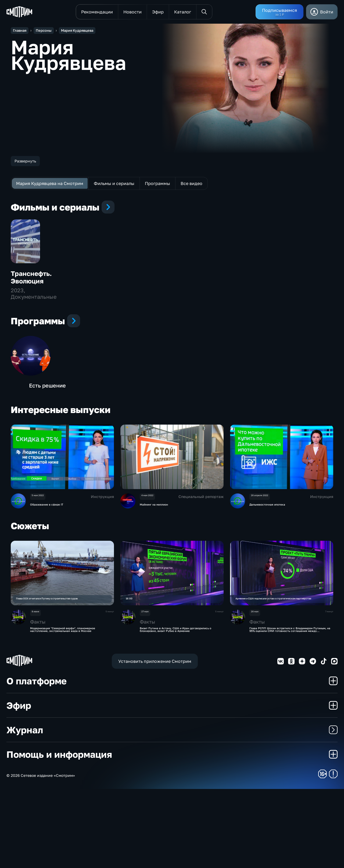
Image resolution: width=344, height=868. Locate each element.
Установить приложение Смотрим (155, 740)
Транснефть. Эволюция (31, 314)
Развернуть (25, 161)
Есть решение (47, 456)
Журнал (172, 809)
